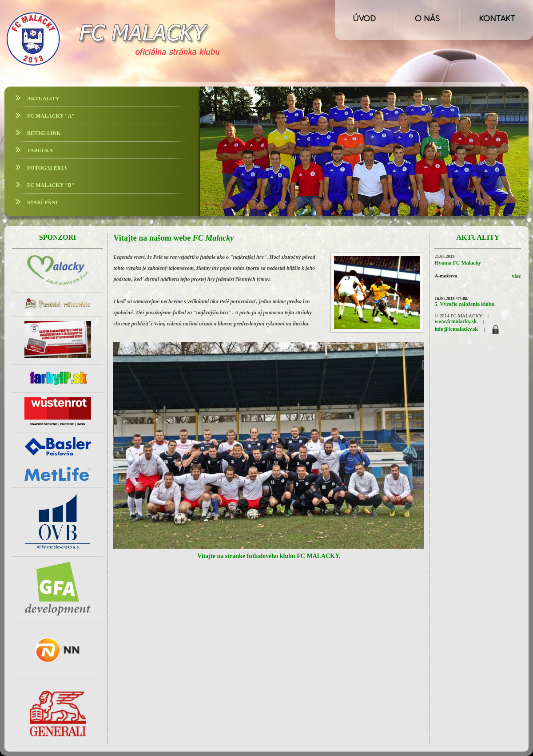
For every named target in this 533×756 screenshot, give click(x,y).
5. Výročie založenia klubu (464, 304)
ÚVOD (364, 19)
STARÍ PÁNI (42, 202)
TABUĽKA (40, 150)
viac (516, 276)
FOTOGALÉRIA (47, 168)
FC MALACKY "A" (51, 116)
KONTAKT (497, 19)
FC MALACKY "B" (51, 185)
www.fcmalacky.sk (455, 321)
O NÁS (427, 19)
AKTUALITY (43, 99)
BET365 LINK (44, 133)
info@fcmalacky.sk (456, 329)
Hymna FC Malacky (458, 263)
